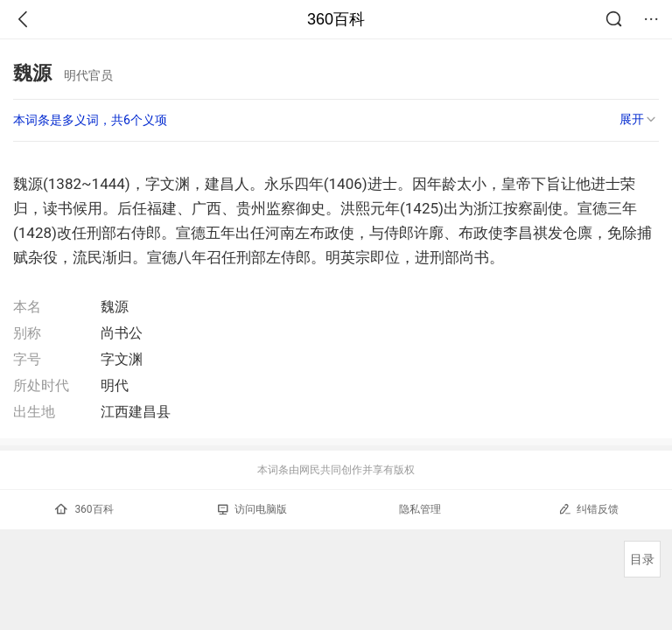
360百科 (336, 19)
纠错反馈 (588, 509)
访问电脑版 (252, 509)
